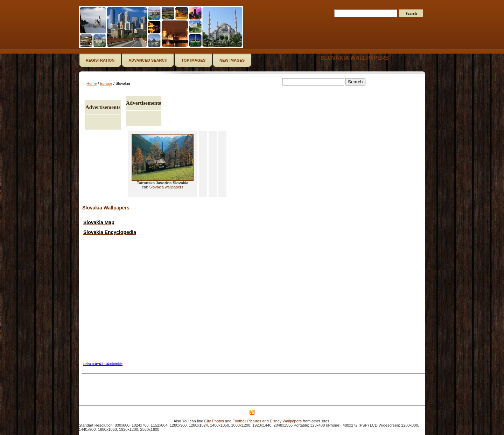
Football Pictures (247, 421)
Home (92, 83)
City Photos (214, 421)
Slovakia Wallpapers (106, 208)
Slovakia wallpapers (355, 58)
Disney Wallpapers (286, 421)
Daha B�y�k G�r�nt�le (103, 364)
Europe (106, 83)
